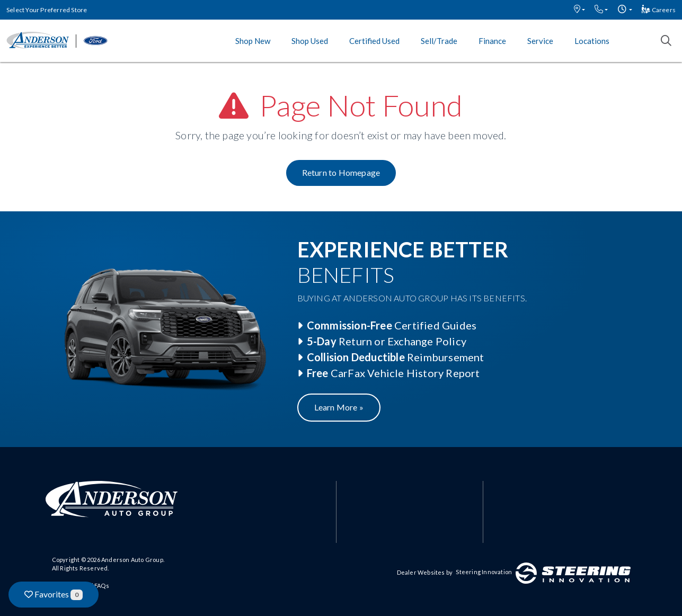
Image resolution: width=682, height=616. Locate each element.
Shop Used (310, 41)
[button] (579, 10)
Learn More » (339, 407)
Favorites (54, 595)
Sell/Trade (439, 41)
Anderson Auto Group (132, 560)
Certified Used (374, 41)
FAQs (102, 586)
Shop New (253, 41)
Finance (492, 41)
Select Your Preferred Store (47, 10)
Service (540, 41)
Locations (592, 41)
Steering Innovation (484, 572)
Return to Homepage (341, 172)
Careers (659, 10)
